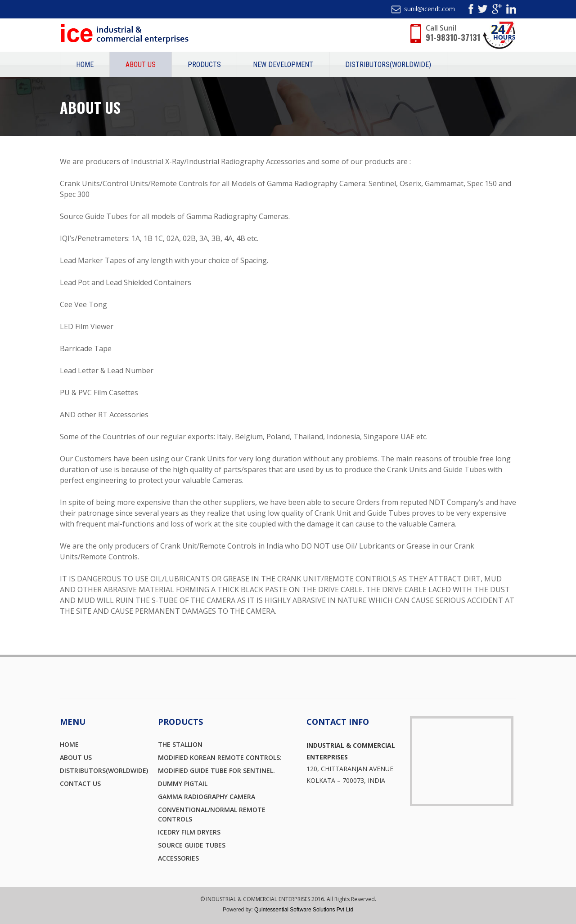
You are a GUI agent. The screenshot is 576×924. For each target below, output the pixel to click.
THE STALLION (180, 744)
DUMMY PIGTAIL (183, 783)
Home (85, 65)
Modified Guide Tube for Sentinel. (216, 770)
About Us (141, 65)
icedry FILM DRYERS (189, 832)
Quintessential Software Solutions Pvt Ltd (304, 910)
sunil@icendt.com (430, 9)
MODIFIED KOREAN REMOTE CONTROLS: (220, 757)
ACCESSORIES (178, 858)
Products (204, 65)
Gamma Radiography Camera (207, 797)
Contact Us (80, 783)
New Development (283, 65)
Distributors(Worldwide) (388, 65)
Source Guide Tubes (192, 845)
